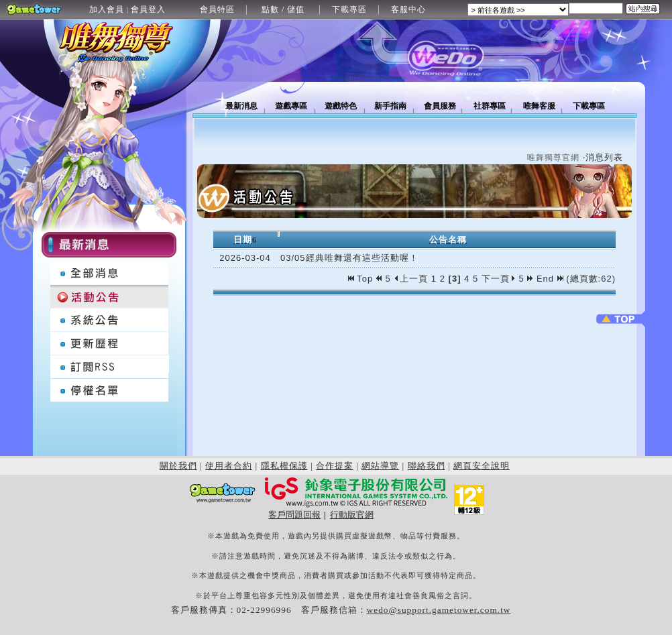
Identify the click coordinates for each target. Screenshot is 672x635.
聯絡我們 (427, 466)
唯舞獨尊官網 (553, 158)
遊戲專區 (291, 106)
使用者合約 (229, 466)
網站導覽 (380, 466)
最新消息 (241, 106)
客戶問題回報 (294, 515)
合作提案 (335, 466)
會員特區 (217, 9)
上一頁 (411, 279)
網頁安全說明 (482, 466)
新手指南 (390, 106)
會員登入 (148, 9)
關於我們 (178, 466)
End (550, 279)
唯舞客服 (539, 106)
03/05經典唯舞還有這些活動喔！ (349, 258)
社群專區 (490, 106)
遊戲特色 (341, 106)
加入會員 (107, 9)
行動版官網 (352, 515)
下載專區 (349, 9)
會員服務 (440, 106)
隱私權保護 (284, 466)
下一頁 (499, 279)
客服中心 (408, 9)
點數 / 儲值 (283, 9)
